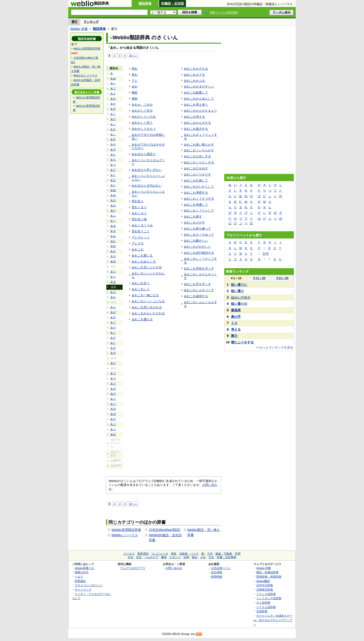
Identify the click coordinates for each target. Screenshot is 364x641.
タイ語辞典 (263, 603)
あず (113, 348)
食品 (195, 557)
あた (113, 155)
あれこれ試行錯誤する (199, 253)
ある (113, 282)
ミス (234, 323)
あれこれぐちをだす (197, 174)
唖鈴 (135, 93)
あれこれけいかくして (199, 187)
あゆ (113, 261)
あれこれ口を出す (196, 168)
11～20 (259, 278)
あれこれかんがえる (197, 123)
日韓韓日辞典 (265, 590)
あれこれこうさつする (199, 199)
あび (113, 394)
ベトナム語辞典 (266, 607)
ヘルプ (79, 577)
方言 (211, 557)
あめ (113, 246)
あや (113, 256)
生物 (186, 557)
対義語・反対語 (172, 3)
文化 (130, 557)
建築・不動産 (224, 554)
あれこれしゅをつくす (199, 290)
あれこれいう (141, 289)
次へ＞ (133, 55)
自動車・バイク (189, 554)
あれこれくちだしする (199, 162)
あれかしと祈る (142, 111)
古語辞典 (262, 611)
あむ (113, 241)
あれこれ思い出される (147, 307)
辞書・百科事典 (227, 557)
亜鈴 (135, 99)
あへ (113, 221)
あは (113, 205)
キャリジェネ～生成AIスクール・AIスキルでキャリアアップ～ (273, 620)
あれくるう (139, 213)
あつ (113, 165)
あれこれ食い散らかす (199, 145)
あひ (113, 211)
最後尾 (236, 310)
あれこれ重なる (142, 319)
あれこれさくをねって (199, 235)
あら (113, 272)
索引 (75, 22)
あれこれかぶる (194, 81)
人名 (203, 557)
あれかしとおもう (144, 129)
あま (113, 231)
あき (113, 109)
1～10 (236, 278)
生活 (139, 557)
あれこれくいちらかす (199, 150)
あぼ (113, 409)
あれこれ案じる (142, 255)
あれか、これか (142, 105)
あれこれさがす (194, 223)
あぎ (113, 317)
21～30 (282, 278)
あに (113, 185)
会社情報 (217, 572)
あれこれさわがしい (197, 247)
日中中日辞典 (265, 585)
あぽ (113, 434)
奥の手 (236, 317)
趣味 (164, 557)
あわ (113, 297)
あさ (113, 129)
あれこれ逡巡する (196, 296)
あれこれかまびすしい (199, 86)
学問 (238, 554)
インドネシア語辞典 (269, 598)
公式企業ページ (221, 568)
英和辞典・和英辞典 (269, 577)
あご (113, 333)
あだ (113, 363)
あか (113, 104)
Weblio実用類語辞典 (126, 530)
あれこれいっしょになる (148, 301)
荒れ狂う (138, 201)
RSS (199, 634)
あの (113, 200)
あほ (113, 226)
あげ (113, 328)
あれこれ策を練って (197, 229)
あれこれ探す (193, 216)
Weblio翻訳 (263, 581)
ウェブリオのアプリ (133, 568)
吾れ (135, 75)
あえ (113, 94)
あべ (113, 404)
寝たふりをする (242, 342)
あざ (113, 338)
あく (113, 114)
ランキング (91, 22)
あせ (113, 144)
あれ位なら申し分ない (147, 170)
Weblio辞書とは (84, 568)
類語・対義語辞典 (267, 572)
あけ (113, 119)
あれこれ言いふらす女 (147, 267)
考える (236, 329)
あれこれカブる (194, 75)
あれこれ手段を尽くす (199, 268)
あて (113, 170)
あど (113, 384)
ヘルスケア (151, 557)
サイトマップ (83, 590)
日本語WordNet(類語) (165, 530)
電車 (174, 554)
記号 (266, 254)
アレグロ (138, 243)
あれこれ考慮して (196, 205)
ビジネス (129, 554)
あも (113, 251)
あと (113, 175)
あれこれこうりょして (199, 210)
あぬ (113, 190)
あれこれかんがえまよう (200, 111)
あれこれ (138, 249)
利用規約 (80, 581)
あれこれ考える (194, 117)
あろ (113, 292)
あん (113, 307)
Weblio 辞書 (79, 29)
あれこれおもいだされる (148, 313)
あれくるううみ (142, 225)
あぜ (113, 353)
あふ (113, 216)
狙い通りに (239, 285)
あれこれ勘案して (196, 93)
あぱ (113, 414)
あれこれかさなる (196, 69)
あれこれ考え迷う (196, 105)
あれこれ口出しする (197, 156)
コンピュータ (160, 554)
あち (113, 160)
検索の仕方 (82, 572)
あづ (113, 373)
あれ (135, 86)
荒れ (135, 69)
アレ (135, 81)
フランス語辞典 (266, 594)
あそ (113, 150)
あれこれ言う (141, 283)
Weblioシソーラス (125, 535)
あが (113, 312)
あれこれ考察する (196, 193)
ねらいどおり (241, 297)
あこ (113, 124)
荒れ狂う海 (139, 219)
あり (113, 277)
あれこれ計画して (196, 181)
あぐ (113, 322)
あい (113, 83)
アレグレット (141, 237)
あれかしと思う (142, 123)
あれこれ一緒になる (145, 295)
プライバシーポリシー (89, 585)
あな (113, 180)
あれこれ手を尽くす (197, 284)
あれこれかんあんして (199, 99)
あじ (113, 343)
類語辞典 (145, 3)
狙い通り (237, 291)
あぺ (113, 429)
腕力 (234, 336)
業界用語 (143, 554)
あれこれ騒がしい (196, 241)
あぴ (113, 419)
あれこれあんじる (144, 262)
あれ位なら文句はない (147, 186)
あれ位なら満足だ (144, 154)
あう (113, 88)
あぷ (113, 424)
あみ (113, 236)
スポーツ (175, 557)
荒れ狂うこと (141, 231)
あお (113, 99)
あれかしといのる (144, 117)
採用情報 (217, 577)
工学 (210, 554)
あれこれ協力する (196, 129)
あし (113, 134)
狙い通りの (239, 304)
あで (113, 378)
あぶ (113, 399)
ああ (113, 78)
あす (113, 139)
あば (113, 389)
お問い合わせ (174, 568)
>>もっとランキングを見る (275, 347)
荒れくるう (139, 207)
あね (113, 195)
